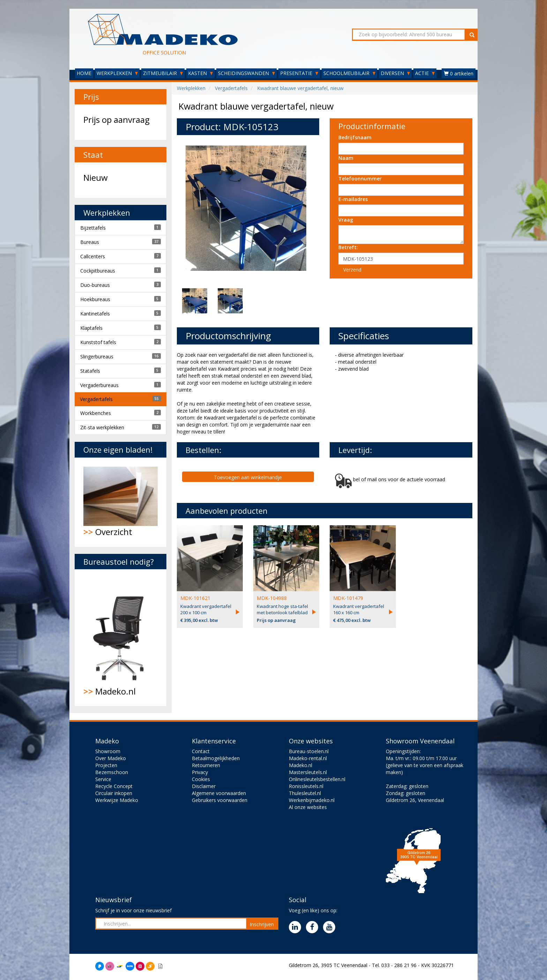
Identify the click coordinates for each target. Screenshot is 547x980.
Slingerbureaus (97, 357)
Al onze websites (308, 807)
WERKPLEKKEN (117, 73)
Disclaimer (204, 786)
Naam (346, 158)
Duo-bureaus (95, 285)
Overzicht (121, 502)
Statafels (90, 371)
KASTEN (200, 73)
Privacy (200, 772)
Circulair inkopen (114, 793)
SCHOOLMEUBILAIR (349, 73)
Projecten (106, 765)
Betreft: (348, 247)
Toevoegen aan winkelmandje (248, 477)
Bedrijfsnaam (355, 137)
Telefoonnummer (360, 179)
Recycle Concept (114, 786)
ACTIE (425, 73)
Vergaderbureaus (99, 385)
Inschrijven (262, 924)
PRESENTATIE (299, 73)
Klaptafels (91, 328)
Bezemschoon (112, 772)
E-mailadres (353, 199)
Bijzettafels (93, 228)
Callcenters (93, 256)
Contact (201, 751)
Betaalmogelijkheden (216, 758)
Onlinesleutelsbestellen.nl (317, 779)
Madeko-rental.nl (308, 758)
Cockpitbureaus (98, 271)
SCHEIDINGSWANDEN (246, 73)
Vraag (346, 220)
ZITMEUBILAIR (163, 73)
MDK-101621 (195, 598)
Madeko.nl (121, 638)
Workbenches (96, 413)
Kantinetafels (95, 314)
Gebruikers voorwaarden (220, 800)
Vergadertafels (96, 399)
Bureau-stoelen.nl (309, 751)
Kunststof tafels (98, 342)
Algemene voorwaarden (219, 793)
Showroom (108, 751)
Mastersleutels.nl (308, 772)
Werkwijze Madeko (117, 800)
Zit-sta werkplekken (102, 427)
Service (103, 779)
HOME (84, 73)
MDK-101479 (348, 598)
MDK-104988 (272, 598)
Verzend (352, 270)
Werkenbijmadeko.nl (312, 800)
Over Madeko (111, 758)
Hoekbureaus (95, 299)
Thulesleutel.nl (305, 793)
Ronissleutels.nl (306, 786)
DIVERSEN (395, 73)
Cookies (201, 779)
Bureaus (90, 242)
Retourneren (206, 765)
